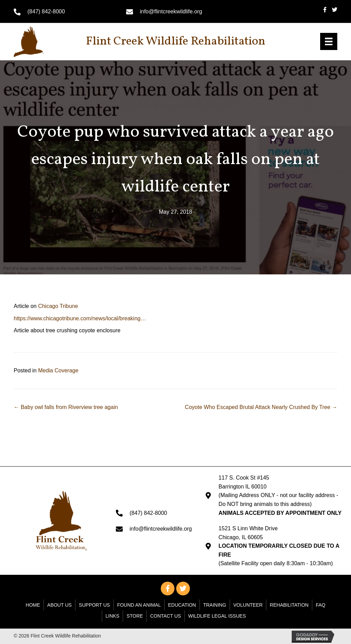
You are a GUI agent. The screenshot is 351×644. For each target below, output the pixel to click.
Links (112, 616)
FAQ (320, 605)
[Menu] (329, 41)
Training (215, 605)
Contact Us (166, 616)
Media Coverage (58, 370)
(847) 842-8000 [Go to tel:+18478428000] (46, 11)
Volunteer (248, 605)
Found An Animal (139, 605)
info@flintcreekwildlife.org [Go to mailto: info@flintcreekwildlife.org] (171, 11)
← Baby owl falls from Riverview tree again (66, 407)
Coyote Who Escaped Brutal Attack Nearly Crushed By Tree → (261, 407)
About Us (59, 605)
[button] (168, 589)
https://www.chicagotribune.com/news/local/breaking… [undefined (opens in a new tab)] (80, 318)
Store (135, 616)
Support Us (94, 605)
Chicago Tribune (58, 306)
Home (33, 605)
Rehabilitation (289, 605)
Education (182, 605)
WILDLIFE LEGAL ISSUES (217, 616)
